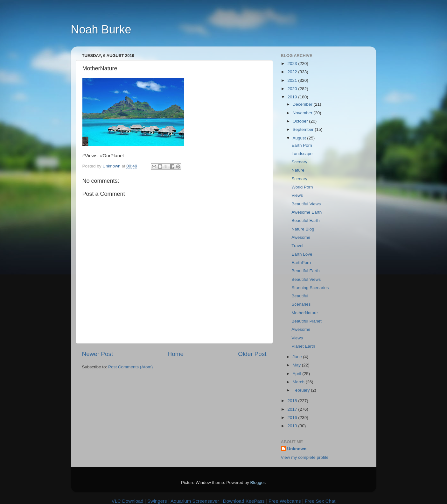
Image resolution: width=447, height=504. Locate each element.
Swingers (157, 501)
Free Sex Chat (320, 501)
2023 (293, 64)
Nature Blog (303, 229)
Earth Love (302, 254)
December (303, 104)
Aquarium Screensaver (195, 501)
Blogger (258, 483)
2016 (293, 418)
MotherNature (305, 313)
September (304, 129)
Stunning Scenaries (310, 288)
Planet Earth (303, 346)
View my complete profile (305, 457)
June (298, 357)
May (297, 365)
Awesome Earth (307, 212)
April (298, 374)
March (299, 382)
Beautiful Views (306, 204)
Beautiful (300, 296)
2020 (293, 89)
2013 (293, 426)
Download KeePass (244, 501)
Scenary (299, 162)
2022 (293, 72)
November (303, 113)
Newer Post (98, 354)
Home (176, 354)
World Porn (302, 187)
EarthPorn (301, 263)
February (302, 390)
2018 (293, 401)
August (300, 138)
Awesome (301, 237)
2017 (293, 409)
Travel (297, 246)
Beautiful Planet (307, 321)
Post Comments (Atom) (130, 367)
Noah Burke (101, 29)
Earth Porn (302, 145)
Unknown (297, 449)
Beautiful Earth (306, 220)
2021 (293, 80)
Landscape (302, 154)
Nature (298, 170)
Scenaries (301, 304)
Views (297, 195)
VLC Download (128, 501)
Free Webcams (285, 501)
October (301, 121)
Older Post (252, 354)
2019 (293, 97)
